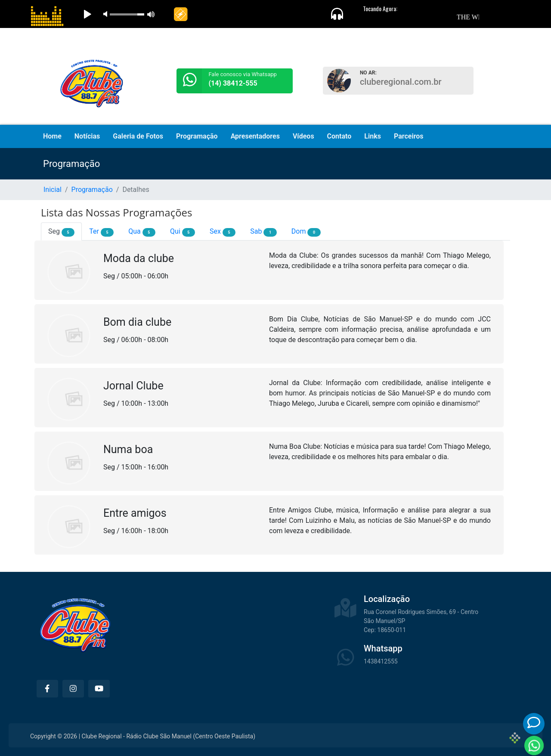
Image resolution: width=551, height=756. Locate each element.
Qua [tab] (142, 232)
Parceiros (409, 136)
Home (52, 136)
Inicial (53, 190)
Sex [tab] (223, 232)
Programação (197, 136)
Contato (339, 136)
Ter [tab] (101, 232)
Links (373, 136)
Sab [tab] (263, 232)
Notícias (87, 136)
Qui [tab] (183, 232)
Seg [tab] (61, 232)
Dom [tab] (306, 232)
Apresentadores (255, 136)
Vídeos (303, 136)
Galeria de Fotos (138, 136)
